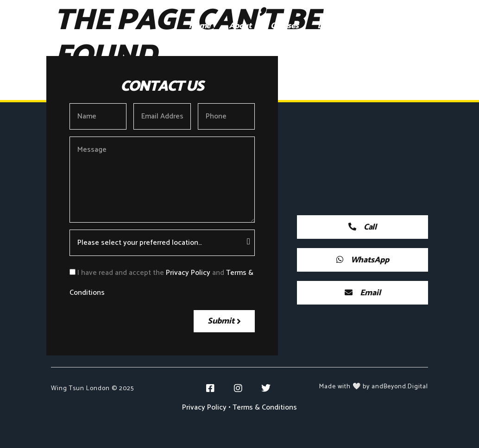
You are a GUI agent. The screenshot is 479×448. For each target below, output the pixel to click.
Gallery (384, 26)
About (240, 26)
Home (199, 26)
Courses (285, 26)
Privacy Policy (188, 273)
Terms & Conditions (265, 408)
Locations (335, 26)
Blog (423, 26)
